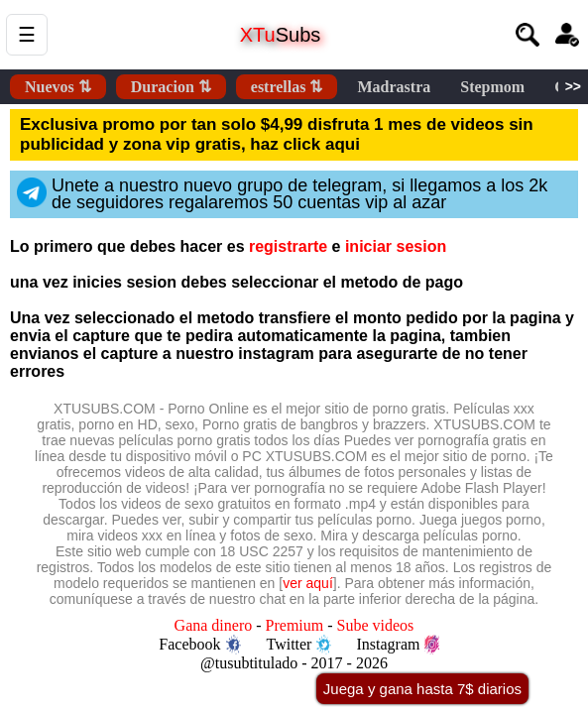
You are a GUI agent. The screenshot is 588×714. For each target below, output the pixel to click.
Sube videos (376, 625)
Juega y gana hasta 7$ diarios (422, 689)
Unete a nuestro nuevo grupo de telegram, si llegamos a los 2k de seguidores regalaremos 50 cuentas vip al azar (282, 194)
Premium (295, 625)
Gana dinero (214, 625)
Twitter (298, 645)
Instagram (398, 645)
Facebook (199, 645)
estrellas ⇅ (287, 87)
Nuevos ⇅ (58, 87)
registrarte (288, 246)
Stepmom (492, 87)
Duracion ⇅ (171, 87)
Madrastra (394, 87)
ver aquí (308, 583)
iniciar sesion (396, 246)
